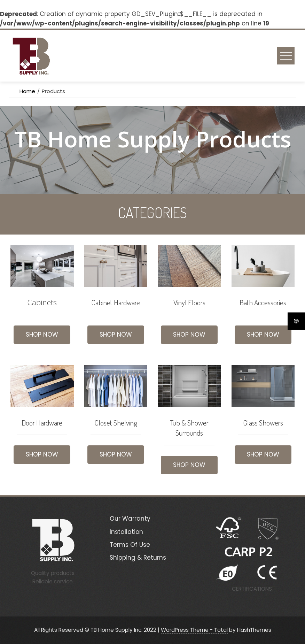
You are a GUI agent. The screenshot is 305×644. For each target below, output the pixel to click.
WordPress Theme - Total (194, 630)
